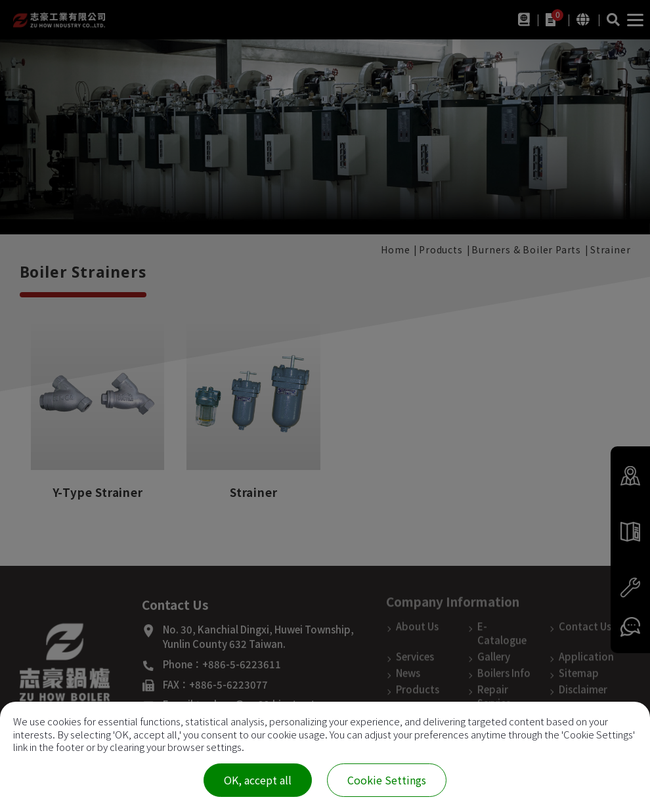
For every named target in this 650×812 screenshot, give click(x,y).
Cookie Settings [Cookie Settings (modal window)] (387, 780)
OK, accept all (258, 780)
